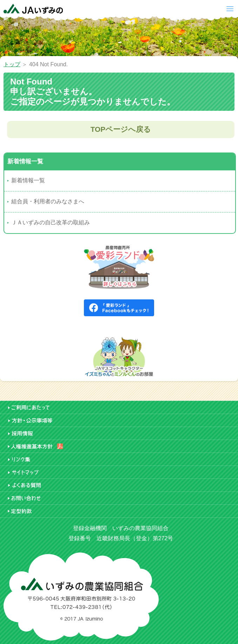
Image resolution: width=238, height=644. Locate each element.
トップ (12, 64)
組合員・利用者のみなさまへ (48, 201)
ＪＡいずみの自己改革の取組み (51, 222)
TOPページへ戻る (121, 129)
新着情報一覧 (28, 180)
